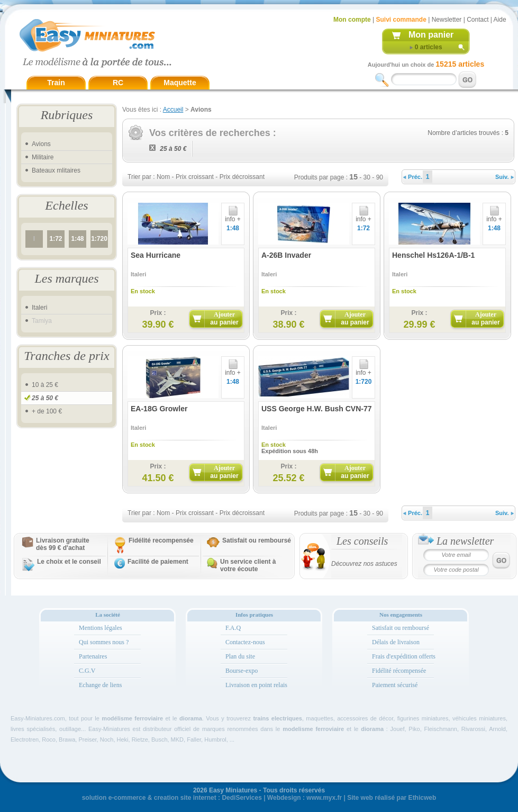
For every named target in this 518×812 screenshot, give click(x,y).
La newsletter (465, 541)
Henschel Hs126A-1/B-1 (433, 255)
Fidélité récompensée (399, 671)
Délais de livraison (396, 642)
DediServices (242, 798)
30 (367, 177)
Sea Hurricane (156, 255)
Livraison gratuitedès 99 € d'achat (63, 544)
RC (118, 83)
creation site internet (185, 798)
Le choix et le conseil (69, 562)
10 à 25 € (45, 385)
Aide (500, 20)
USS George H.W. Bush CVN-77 (316, 409)
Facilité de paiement (158, 562)
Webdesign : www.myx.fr (305, 798)
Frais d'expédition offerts (404, 656)
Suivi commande (401, 20)
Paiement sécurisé (395, 685)
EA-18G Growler (159, 409)
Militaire (43, 157)
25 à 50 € (45, 398)
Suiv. (505, 177)
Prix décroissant (242, 177)
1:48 (77, 239)
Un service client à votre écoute (248, 565)
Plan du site (240, 656)
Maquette (180, 83)
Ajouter (224, 318)
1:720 (99, 239)
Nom (163, 177)
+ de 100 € (47, 411)
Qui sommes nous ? (104, 642)
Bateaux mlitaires (56, 170)
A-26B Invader (286, 255)
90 (380, 177)
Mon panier (431, 35)
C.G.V (87, 671)
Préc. (413, 177)
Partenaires (93, 656)
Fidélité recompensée (161, 540)
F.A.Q (233, 628)
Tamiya (42, 321)
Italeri (39, 308)
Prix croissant (195, 177)
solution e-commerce (114, 798)
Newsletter (447, 20)
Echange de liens (100, 685)
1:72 (56, 239)
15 (353, 177)
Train (56, 83)
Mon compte (352, 20)
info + (233, 216)
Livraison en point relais (256, 685)
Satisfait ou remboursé (257, 540)
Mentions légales (101, 628)
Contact (478, 20)
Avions (41, 144)
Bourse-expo (242, 671)
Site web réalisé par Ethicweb (392, 798)
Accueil (173, 110)
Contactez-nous (245, 642)
